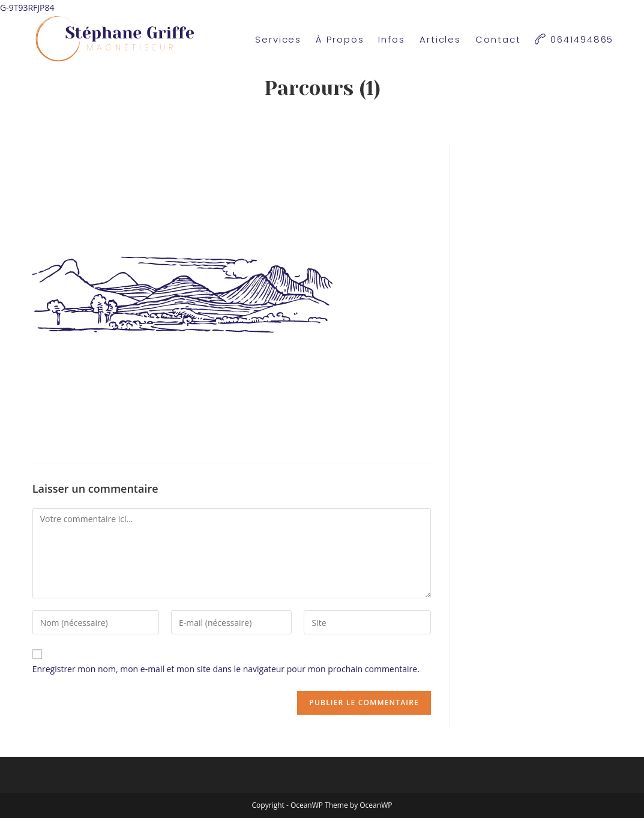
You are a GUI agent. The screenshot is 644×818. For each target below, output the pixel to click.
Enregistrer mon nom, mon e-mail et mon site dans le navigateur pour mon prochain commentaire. (226, 669)
